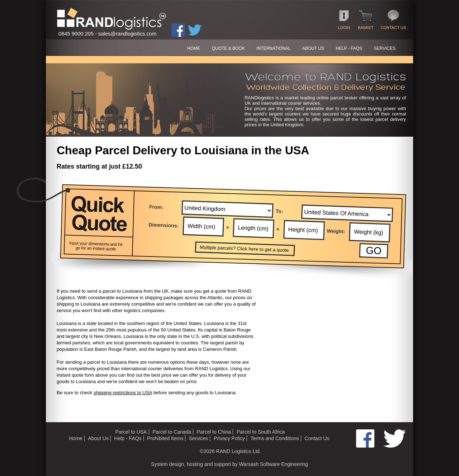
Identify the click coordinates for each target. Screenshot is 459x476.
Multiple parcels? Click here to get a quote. (245, 249)
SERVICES (385, 48)
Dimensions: (164, 225)
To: (280, 211)
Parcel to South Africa (261, 432)
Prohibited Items (165, 438)
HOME (194, 48)
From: (156, 207)
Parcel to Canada (172, 432)
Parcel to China (214, 432)
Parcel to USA (131, 432)
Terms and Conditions (275, 438)
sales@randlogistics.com (127, 34)
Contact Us (317, 438)
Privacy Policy (229, 438)
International (273, 48)
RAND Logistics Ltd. (239, 451)
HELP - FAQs (349, 48)
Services (199, 438)
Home (75, 438)
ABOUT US (313, 48)
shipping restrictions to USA (123, 393)
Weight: (336, 231)
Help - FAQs (128, 438)
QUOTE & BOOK (228, 48)
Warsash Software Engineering (273, 464)
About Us (98, 438)
